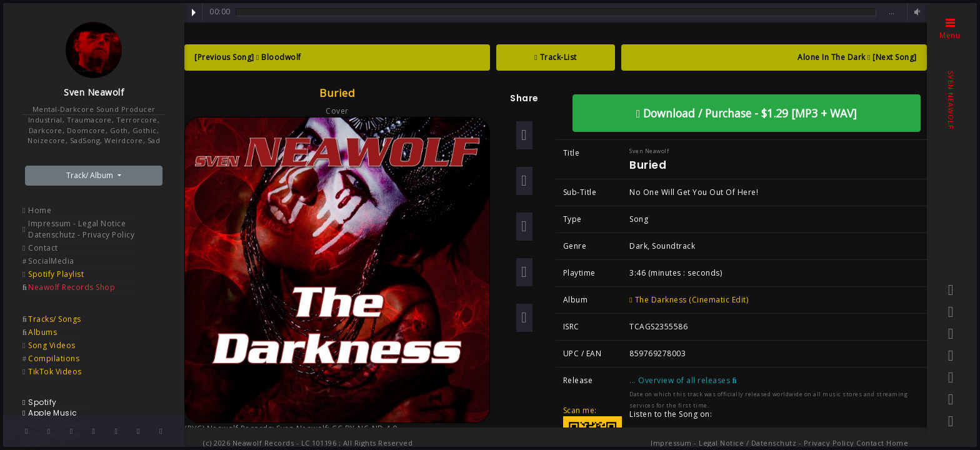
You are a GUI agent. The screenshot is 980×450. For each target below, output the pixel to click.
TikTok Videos (55, 372)
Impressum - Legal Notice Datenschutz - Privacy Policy (81, 229)
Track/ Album (91, 175)
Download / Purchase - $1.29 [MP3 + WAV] (747, 113)
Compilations (54, 358)
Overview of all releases (687, 380)
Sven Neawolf (94, 92)
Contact (43, 248)
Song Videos (52, 345)
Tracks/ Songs (55, 319)
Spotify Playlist (56, 274)
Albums (42, 332)
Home (40, 210)
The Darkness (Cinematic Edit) (689, 300)
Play (194, 12)
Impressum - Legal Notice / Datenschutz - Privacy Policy (752, 443)
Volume (916, 12)
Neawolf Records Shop (72, 287)
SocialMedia (51, 261)
